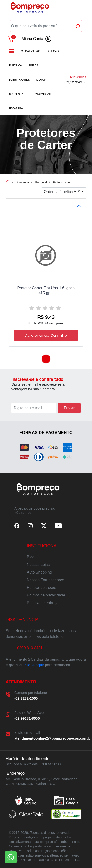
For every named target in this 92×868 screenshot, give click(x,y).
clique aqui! (34, 665)
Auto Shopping (39, 572)
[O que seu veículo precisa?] (41, 26)
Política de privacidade (46, 595)
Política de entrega (43, 603)
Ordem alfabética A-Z (62, 192)
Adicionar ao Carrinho (46, 335)
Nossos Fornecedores (46, 580)
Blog (31, 557)
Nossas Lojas (38, 565)
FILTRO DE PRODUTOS (32, 206)
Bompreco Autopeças (30, 9)
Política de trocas (42, 588)
